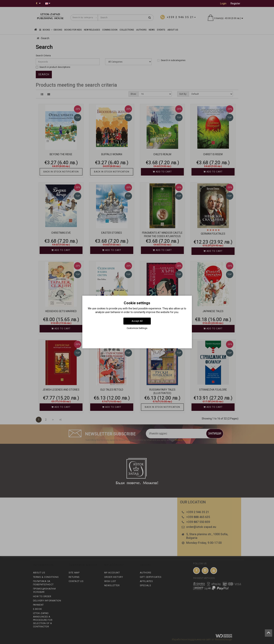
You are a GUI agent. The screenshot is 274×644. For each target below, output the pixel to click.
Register (235, 3)
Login (223, 3)
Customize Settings (137, 328)
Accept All (137, 321)
